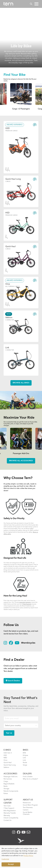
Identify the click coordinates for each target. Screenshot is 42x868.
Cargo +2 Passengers (21, 109)
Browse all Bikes (21, 383)
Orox (5, 760)
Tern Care (7, 806)
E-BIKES (7, 750)
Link (24, 758)
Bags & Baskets (9, 784)
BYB (24, 753)
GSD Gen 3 (8, 753)
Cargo (6, 781)
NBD (5, 758)
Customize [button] (5, 859)
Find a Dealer (28, 777)
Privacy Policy (28, 856)
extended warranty (25, 602)
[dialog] (21, 857)
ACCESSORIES (10, 774)
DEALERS (27, 774)
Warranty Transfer (10, 813)
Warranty (7, 816)
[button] (36, 4)
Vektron (6, 767)
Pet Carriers (8, 779)
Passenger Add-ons (10, 777)
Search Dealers (13, 681)
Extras (6, 793)
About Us (28, 800)
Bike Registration (10, 811)
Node (25, 763)
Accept (11, 864)
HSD (5, 755)
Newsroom (27, 803)
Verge (25, 765)
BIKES (26, 750)
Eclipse (25, 755)
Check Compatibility (11, 818)
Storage (6, 789)
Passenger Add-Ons (21, 454)
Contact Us (7, 820)
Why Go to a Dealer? (30, 779)
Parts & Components (11, 791)
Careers (26, 810)
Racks (6, 786)
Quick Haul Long (10, 765)
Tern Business (28, 808)
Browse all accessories (21, 461)
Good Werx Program (30, 805)
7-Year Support (27, 604)
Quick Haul (8, 763)
